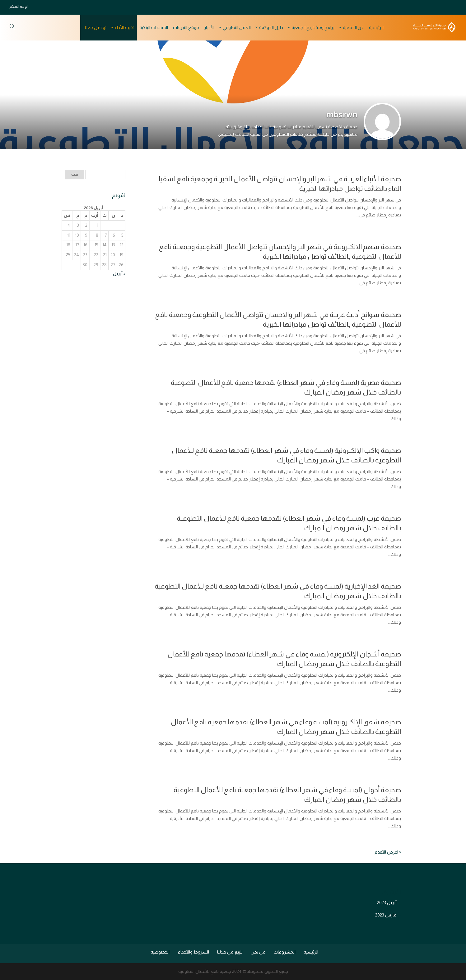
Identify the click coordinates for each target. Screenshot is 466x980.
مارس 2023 (386, 915)
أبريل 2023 (387, 902)
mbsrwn (342, 114)
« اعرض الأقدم (388, 852)
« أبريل (119, 273)
